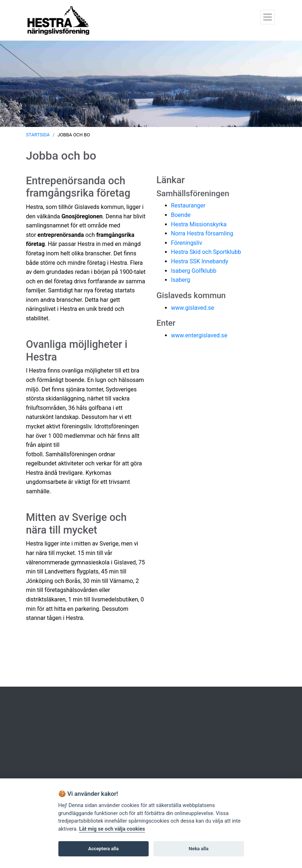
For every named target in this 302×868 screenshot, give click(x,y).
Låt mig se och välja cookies (112, 829)
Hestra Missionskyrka (199, 224)
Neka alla (199, 849)
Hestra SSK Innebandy (200, 261)
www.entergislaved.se (199, 335)
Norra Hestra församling (202, 233)
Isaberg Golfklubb (194, 271)
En (161, 323)
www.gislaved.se (193, 308)
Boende (181, 215)
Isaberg (181, 280)
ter (171, 323)
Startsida (38, 135)
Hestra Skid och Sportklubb (206, 252)
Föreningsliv (187, 243)
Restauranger (188, 205)
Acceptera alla (103, 849)
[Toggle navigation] (268, 17)
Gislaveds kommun (191, 295)
